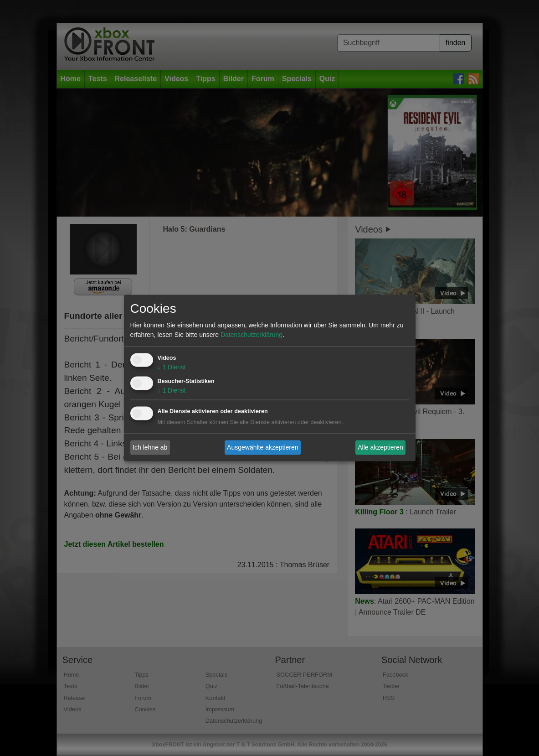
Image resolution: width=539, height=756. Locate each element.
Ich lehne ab (150, 447)
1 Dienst (172, 368)
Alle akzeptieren (380, 447)
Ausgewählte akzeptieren (262, 447)
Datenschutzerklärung (252, 335)
